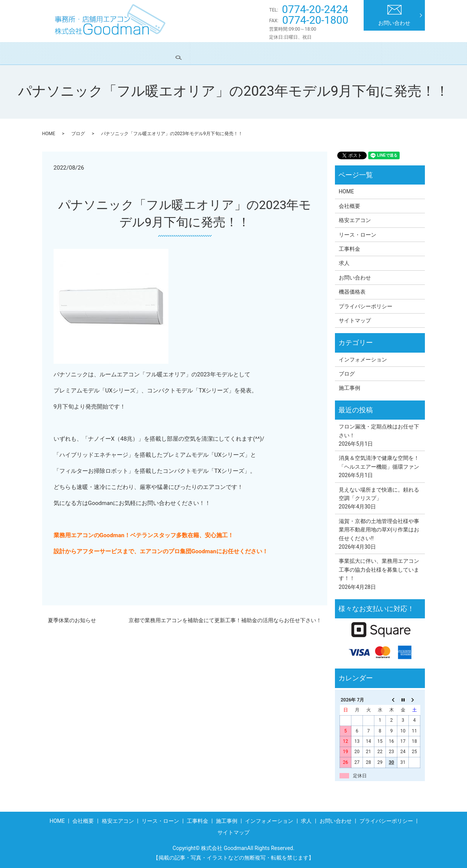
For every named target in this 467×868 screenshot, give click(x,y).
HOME (66, 53)
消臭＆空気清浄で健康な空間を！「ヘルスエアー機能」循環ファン (379, 462)
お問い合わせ (394, 16)
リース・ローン (197, 53)
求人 (381, 53)
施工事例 (282, 53)
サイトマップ (355, 320)
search (409, 53)
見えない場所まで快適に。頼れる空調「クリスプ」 (379, 494)
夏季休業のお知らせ (72, 620)
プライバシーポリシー (366, 306)
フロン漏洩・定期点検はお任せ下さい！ (379, 431)
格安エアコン (145, 53)
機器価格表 (352, 292)
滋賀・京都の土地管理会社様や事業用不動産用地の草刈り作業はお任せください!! (379, 530)
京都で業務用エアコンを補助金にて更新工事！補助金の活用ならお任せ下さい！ (225, 620)
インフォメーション (335, 53)
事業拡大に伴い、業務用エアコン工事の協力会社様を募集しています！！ (379, 570)
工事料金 (244, 53)
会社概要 (101, 53)
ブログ (78, 134)
